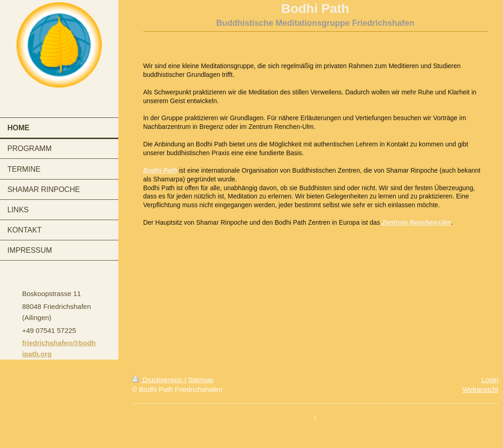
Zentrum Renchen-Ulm (416, 222)
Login (490, 380)
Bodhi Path (160, 170)
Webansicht (480, 389)
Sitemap (201, 380)
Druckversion (158, 380)
